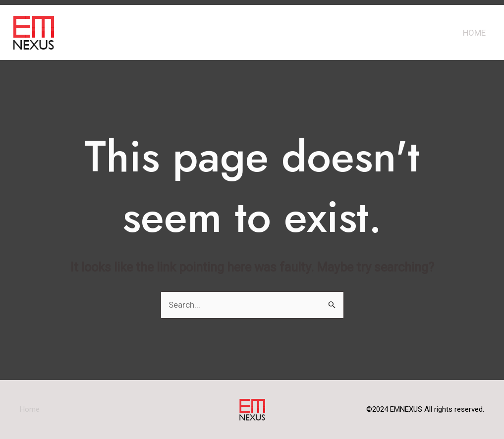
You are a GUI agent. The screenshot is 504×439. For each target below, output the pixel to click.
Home (474, 33)
